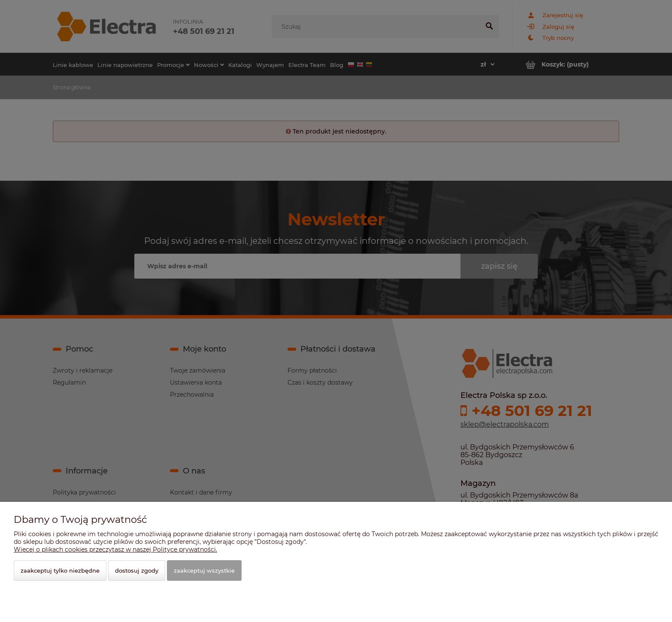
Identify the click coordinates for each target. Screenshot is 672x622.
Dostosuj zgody (137, 570)
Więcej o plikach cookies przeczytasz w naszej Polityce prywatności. (115, 549)
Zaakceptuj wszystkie (204, 570)
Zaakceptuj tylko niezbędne (60, 570)
